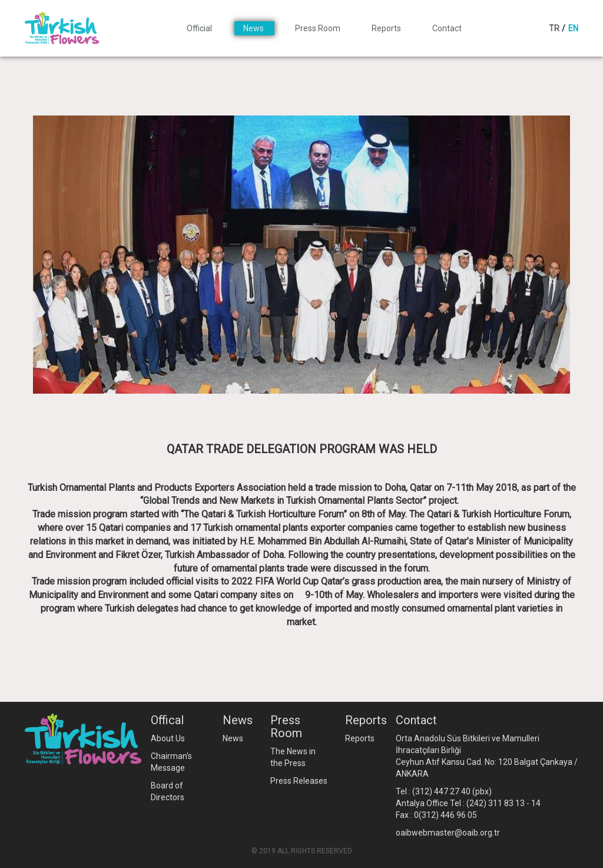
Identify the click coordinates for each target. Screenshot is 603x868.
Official (200, 28)
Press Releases (299, 781)
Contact (447, 28)
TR (554, 28)
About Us (168, 738)
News (254, 28)
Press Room (319, 28)
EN (573, 28)
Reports (387, 28)
